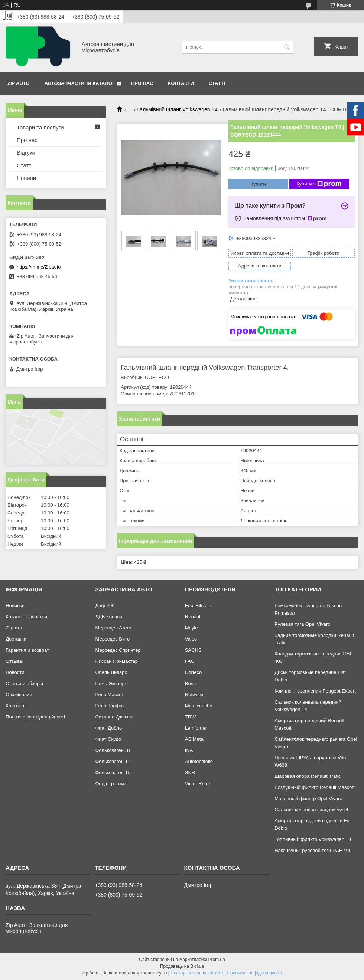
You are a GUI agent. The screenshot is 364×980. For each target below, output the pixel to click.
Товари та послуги (40, 127)
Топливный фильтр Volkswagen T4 (313, 839)
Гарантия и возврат (27, 650)
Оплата (14, 628)
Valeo (191, 639)
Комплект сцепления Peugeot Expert (315, 691)
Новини (26, 178)
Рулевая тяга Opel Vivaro (302, 624)
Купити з (319, 184)
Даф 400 (105, 606)
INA (189, 750)
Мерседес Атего (113, 628)
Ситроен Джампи (114, 717)
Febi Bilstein (198, 606)
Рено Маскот (109, 695)
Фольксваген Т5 (113, 772)
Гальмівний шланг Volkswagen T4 (178, 109)
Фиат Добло (108, 728)
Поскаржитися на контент (197, 973)
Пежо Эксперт (111, 683)
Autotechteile (199, 761)
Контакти (181, 83)
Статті (217, 83)
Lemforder (196, 728)
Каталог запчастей (26, 617)
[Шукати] (287, 47)
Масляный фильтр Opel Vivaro (308, 798)
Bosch (192, 683)
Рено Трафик (110, 706)
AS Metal (195, 739)
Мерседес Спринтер (118, 650)
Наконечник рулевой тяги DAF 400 (313, 850)
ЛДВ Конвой (109, 617)
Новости (15, 672)
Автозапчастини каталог (80, 83)
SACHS (193, 650)
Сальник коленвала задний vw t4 (311, 810)
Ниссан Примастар (116, 661)
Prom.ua (217, 960)
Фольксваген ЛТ (113, 750)
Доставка (16, 639)
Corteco (194, 672)
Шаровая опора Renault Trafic (308, 776)
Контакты (16, 706)
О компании (19, 695)
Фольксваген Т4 (113, 761)
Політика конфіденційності (35, 717)
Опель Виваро (111, 672)
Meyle (191, 628)
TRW (190, 717)
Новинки (15, 606)
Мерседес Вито (112, 639)
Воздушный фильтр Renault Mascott (314, 787)
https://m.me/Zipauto (39, 267)
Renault (193, 617)
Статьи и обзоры (24, 683)
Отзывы (14, 661)
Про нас (142, 83)
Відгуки (26, 153)
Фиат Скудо (108, 739)
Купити (258, 184)
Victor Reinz (198, 784)
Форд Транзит (110, 784)
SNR (190, 772)
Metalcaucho (199, 706)
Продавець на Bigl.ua (182, 966)
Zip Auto (19, 83)
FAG (190, 661)
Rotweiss (195, 695)
